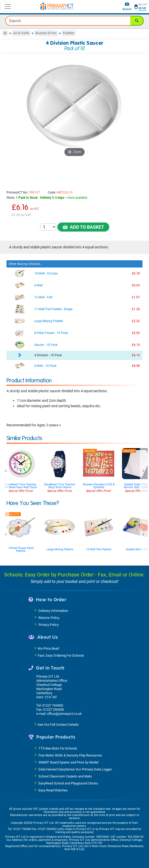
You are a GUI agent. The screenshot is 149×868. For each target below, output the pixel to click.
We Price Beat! (48, 648)
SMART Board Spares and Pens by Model (68, 762)
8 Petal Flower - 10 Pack (51, 333)
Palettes (69, 33)
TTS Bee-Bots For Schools (58, 748)
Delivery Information (53, 611)
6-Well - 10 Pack (45, 366)
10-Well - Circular (46, 273)
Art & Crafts (21, 33)
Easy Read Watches (53, 790)
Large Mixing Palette (49, 321)
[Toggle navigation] (8, 6)
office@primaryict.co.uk (64, 714)
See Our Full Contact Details (58, 725)
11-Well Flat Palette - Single (53, 309)
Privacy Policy (49, 625)
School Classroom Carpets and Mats (65, 776)
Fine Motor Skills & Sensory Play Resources (70, 755)
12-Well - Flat (43, 297)
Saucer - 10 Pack (46, 345)
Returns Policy (49, 618)
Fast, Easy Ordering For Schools (61, 655)
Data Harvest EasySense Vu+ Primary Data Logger (75, 769)
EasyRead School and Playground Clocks (68, 783)
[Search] (137, 21)
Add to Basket (83, 227)
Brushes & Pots (46, 33)
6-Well (39, 285)
